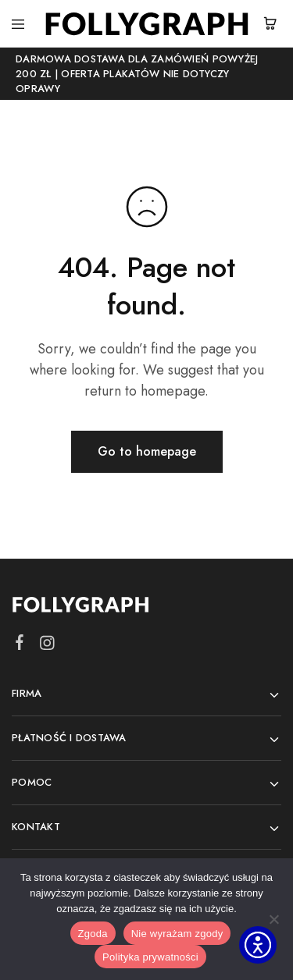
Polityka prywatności (150, 957)
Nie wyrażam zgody (177, 934)
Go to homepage (147, 451)
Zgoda (93, 934)
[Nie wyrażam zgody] (273, 919)
